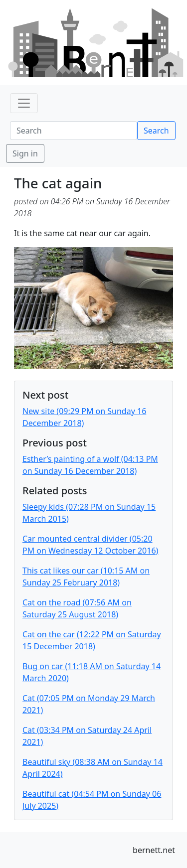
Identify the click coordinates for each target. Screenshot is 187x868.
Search (156, 131)
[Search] (74, 131)
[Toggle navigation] (24, 103)
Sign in (25, 153)
